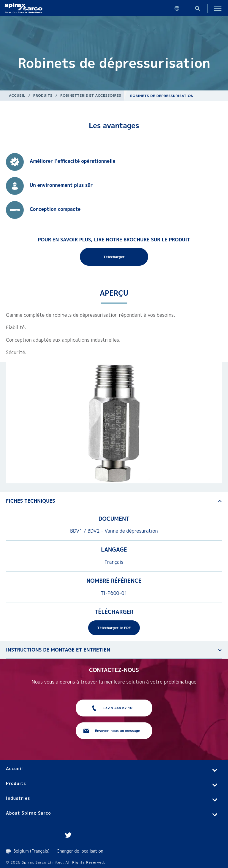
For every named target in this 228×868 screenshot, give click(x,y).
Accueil (17, 95)
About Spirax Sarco (28, 813)
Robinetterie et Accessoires (91, 95)
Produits (43, 95)
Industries (18, 798)
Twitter (68, 835)
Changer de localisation (80, 851)
